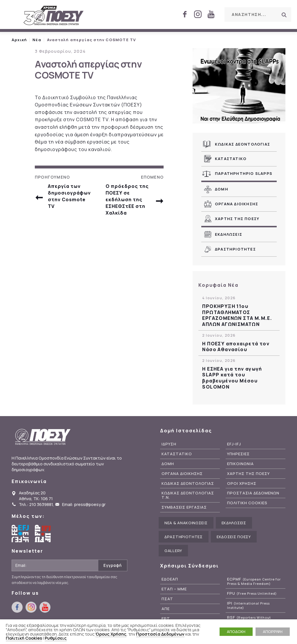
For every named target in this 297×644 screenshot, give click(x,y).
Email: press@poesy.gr (84, 504)
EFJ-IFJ (234, 444)
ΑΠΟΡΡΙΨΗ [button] (273, 632)
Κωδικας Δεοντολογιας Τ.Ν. (188, 495)
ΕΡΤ (166, 619)
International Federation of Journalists (44, 534)
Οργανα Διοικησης (237, 204)
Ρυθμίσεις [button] (56, 638)
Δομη (222, 189)
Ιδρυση (169, 444)
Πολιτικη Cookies (247, 503)
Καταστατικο (231, 159)
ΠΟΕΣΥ (54, 16)
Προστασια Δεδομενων (253, 493)
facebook (185, 14)
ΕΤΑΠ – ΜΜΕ (174, 589)
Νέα (37, 40)
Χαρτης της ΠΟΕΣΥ (237, 219)
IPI (248, 605)
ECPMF (254, 581)
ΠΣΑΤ (167, 599)
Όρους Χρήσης (111, 634)
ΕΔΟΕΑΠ (170, 579)
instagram (198, 14)
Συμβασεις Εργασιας (184, 507)
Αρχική (19, 40)
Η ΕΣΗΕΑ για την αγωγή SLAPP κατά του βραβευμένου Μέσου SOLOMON (232, 378)
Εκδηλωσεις (229, 234)
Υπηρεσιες (238, 454)
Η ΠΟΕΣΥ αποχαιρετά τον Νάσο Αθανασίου (236, 347)
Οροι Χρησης (242, 484)
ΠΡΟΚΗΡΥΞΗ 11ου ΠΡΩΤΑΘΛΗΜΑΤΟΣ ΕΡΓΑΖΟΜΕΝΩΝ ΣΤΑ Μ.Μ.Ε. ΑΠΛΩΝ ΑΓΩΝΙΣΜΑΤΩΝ (237, 315)
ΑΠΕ (166, 609)
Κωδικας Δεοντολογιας (242, 144)
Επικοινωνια (240, 464)
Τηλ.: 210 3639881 (36, 504)
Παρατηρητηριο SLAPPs (244, 173)
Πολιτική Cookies (24, 638)
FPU (252, 593)
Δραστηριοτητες (235, 249)
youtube (211, 14)
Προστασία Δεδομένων (160, 634)
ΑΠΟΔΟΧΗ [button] (236, 632)
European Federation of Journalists (20, 534)
